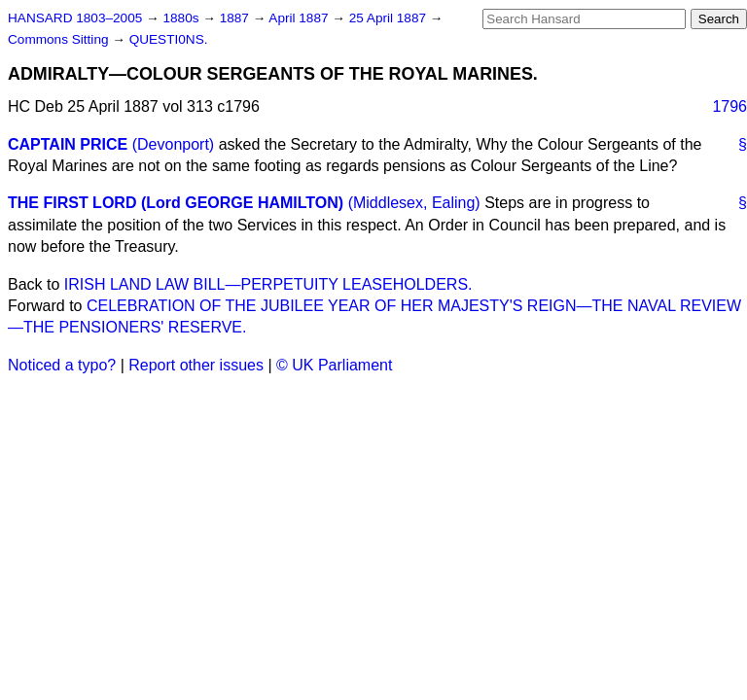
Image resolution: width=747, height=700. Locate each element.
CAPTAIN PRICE (68, 144)
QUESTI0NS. (169, 39)
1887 (236, 18)
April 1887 (300, 18)
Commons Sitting (60, 39)
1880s (182, 18)
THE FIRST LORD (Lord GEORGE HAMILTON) (176, 203)
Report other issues (196, 365)
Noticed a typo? (62, 365)
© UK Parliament (334, 365)
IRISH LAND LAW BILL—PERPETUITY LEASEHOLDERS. (268, 284)
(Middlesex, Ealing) (414, 203)
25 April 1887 (390, 18)
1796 (729, 106)
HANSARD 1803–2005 (75, 18)
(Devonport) (173, 144)
